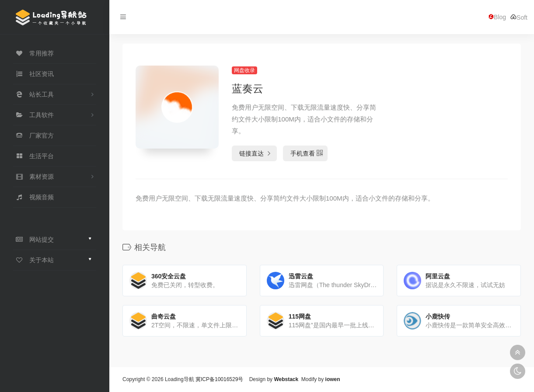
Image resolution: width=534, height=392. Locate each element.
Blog (497, 17)
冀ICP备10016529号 (219, 379)
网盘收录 (244, 70)
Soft (519, 17)
